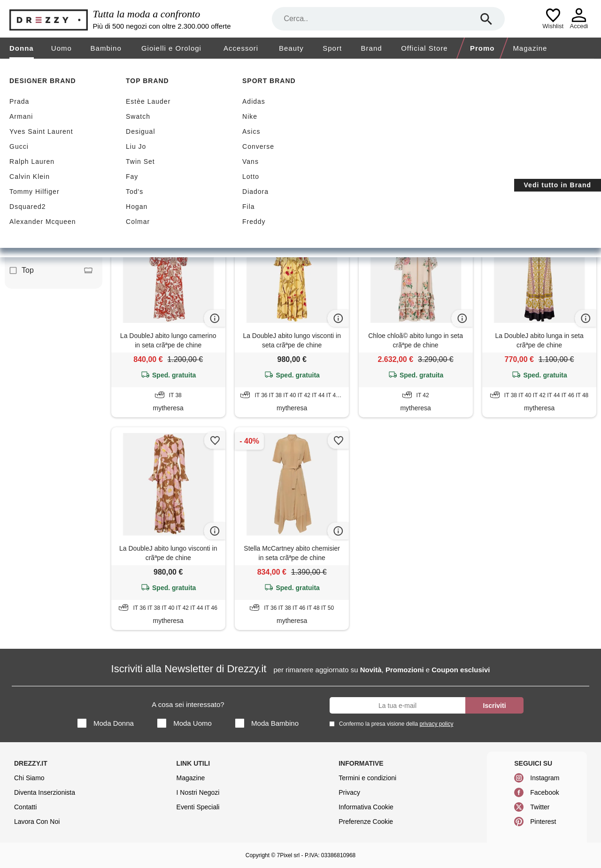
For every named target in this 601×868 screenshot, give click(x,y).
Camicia (51, 228)
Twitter (540, 807)
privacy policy (436, 724)
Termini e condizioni (367, 778)
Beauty (291, 48)
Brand (372, 48)
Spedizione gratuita (214, 127)
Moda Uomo (185, 723)
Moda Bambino (267, 723)
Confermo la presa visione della (394, 724)
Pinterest (543, 822)
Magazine (530, 48)
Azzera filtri (263, 173)
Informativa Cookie (366, 807)
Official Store (424, 48)
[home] (8, 68)
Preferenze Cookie (366, 822)
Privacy (349, 792)
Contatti (25, 807)
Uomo (62, 48)
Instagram (545, 778)
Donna (22, 48)
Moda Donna (106, 723)
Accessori (241, 48)
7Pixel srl (289, 855)
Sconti (138, 127)
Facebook (544, 792)
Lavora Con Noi (37, 822)
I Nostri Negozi (198, 792)
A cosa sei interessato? (188, 704)
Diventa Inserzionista (45, 792)
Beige (133, 173)
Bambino (106, 48)
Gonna (51, 249)
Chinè (220, 173)
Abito (51, 186)
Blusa (51, 207)
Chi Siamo (29, 778)
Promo (482, 48)
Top (51, 270)
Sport (332, 48)
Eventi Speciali (198, 807)
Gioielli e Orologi (171, 48)
